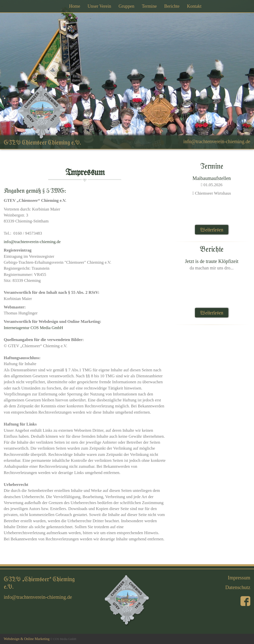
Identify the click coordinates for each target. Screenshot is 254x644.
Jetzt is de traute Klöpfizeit (212, 261)
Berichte (172, 6)
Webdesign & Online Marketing (27, 639)
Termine (149, 6)
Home (75, 6)
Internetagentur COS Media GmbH (33, 328)
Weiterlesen (212, 230)
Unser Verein (99, 6)
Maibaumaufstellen (212, 178)
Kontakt (194, 6)
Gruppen (127, 6)
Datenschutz (238, 587)
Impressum (239, 578)
